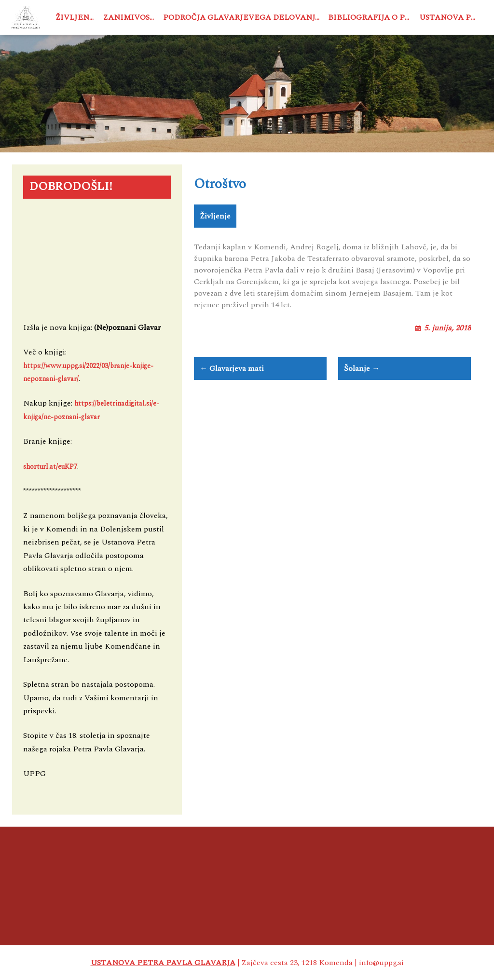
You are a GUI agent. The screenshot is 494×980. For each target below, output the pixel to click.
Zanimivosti (131, 17)
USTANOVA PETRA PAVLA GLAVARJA (163, 963)
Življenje (77, 17)
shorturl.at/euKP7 (50, 466)
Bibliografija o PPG (372, 17)
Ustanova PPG (451, 17)
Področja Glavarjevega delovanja (242, 17)
